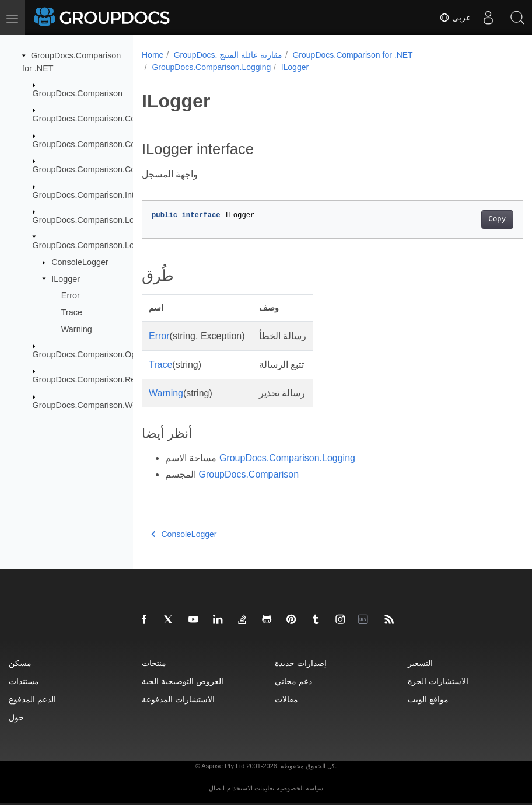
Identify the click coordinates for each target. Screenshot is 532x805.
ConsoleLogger (80, 262)
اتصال (217, 788)
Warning (77, 329)
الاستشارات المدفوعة (178, 699)
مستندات (24, 681)
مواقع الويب (428, 699)
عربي (455, 18)
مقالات (286, 699)
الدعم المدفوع (32, 699)
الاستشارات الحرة (438, 681)
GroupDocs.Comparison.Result (91, 379)
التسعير (420, 663)
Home (153, 55)
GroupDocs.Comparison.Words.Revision (108, 405)
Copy (470, 219)
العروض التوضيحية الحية (183, 681)
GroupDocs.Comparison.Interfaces (97, 194)
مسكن (20, 663)
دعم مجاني (293, 681)
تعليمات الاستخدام (251, 788)
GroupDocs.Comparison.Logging (94, 245)
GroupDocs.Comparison (78, 93)
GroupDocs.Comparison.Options (93, 354)
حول (16, 717)
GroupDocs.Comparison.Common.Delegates (116, 144)
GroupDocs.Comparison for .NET (352, 55)
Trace (72, 312)
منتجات (154, 663)
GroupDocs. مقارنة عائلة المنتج (228, 55)
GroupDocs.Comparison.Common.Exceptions (118, 169)
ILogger (66, 278)
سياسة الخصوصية (300, 788)
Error (71, 295)
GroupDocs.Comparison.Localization (101, 220)
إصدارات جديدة (301, 663)
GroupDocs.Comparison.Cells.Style (99, 119)
